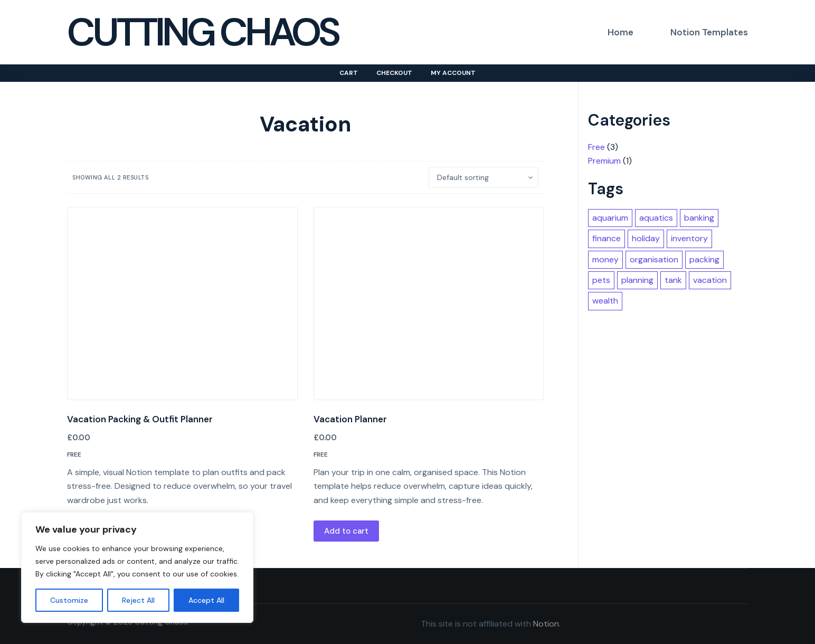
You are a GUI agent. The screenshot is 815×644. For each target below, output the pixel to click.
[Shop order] (484, 177)
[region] (137, 567)
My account (453, 73)
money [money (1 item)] (605, 259)
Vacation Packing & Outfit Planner (140, 419)
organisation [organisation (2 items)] (654, 259)
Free (74, 454)
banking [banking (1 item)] (699, 218)
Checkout (394, 73)
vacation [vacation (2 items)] (710, 280)
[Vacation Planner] (429, 304)
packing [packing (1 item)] (704, 259)
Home (620, 32)
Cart (349, 73)
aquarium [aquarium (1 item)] (610, 218)
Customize (69, 600)
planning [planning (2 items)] (637, 280)
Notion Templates (709, 32)
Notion (546, 624)
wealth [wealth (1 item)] (605, 301)
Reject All (138, 600)
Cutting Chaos (202, 32)
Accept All (206, 600)
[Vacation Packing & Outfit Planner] (182, 304)
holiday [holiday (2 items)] (646, 238)
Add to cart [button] (346, 531)
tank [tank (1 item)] (673, 280)
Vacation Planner (350, 419)
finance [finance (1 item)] (606, 238)
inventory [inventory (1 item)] (689, 238)
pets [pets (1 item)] (601, 280)
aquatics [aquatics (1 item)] (656, 218)
